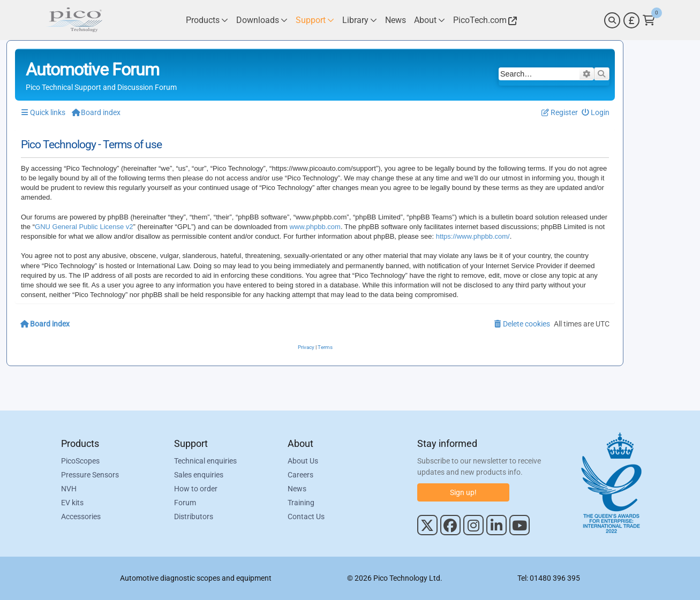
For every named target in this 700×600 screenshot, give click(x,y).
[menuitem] (596, 113)
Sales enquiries (199, 475)
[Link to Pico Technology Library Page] (360, 20)
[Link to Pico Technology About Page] (430, 20)
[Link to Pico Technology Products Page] (207, 20)
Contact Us (306, 517)
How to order (196, 489)
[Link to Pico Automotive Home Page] (74, 20)
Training (301, 503)
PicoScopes (80, 461)
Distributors (194, 517)
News (297, 489)
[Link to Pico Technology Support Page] (315, 20)
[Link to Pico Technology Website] (484, 20)
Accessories (81, 517)
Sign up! (463, 492)
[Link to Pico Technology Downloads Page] (262, 20)
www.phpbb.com (315, 227)
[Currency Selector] (631, 20)
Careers (300, 475)
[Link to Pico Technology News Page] (396, 20)
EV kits (72, 503)
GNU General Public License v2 (84, 227)
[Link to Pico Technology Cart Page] (649, 20)
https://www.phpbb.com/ (473, 236)
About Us (303, 461)
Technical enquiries (205, 461)
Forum (185, 503)
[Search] (612, 20)
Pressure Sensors (90, 475)
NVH (69, 489)
